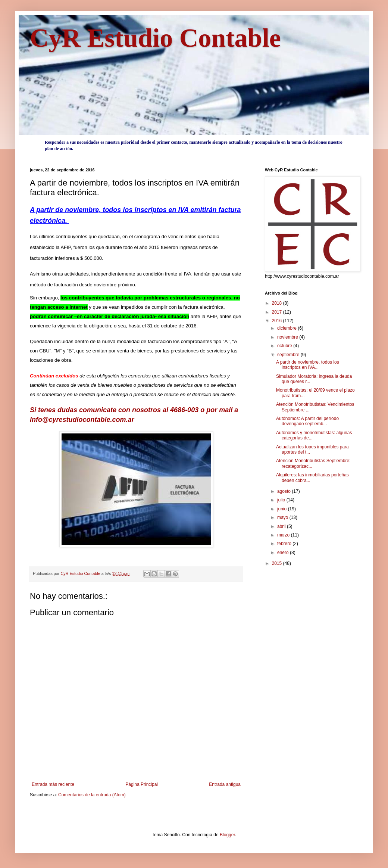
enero (284, 553)
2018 (278, 303)
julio (282, 500)
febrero (285, 544)
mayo (283, 517)
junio (283, 509)
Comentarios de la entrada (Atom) (92, 795)
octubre (285, 346)
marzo (284, 535)
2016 (278, 321)
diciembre (287, 328)
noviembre (288, 337)
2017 (278, 312)
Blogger (227, 835)
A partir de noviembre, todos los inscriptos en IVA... (308, 365)
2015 (278, 563)
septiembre (289, 355)
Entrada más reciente (53, 784)
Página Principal (142, 784)
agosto (284, 491)
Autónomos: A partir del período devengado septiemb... (307, 421)
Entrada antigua (225, 784)
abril (282, 526)
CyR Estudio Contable (155, 38)
